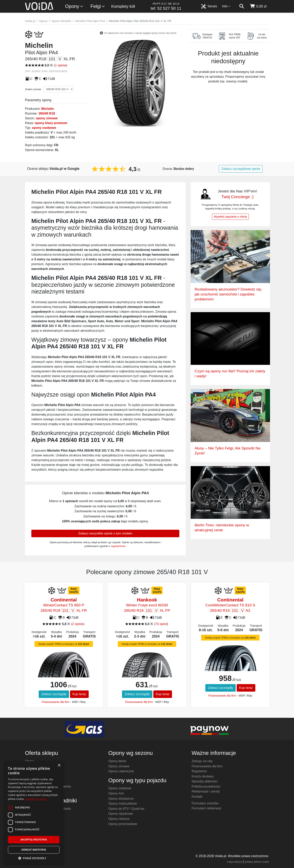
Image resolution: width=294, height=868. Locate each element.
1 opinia (61, 65)
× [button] (59, 765)
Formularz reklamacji (206, 808)
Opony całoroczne (121, 771)
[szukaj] (242, 6)
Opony (74, 6)
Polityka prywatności (206, 786)
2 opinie (78, 624)
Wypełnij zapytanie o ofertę (230, 217)
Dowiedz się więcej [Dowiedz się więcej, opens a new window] (36, 799)
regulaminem (118, 546)
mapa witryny (235, 862)
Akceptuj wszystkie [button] (34, 840)
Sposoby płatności (205, 781)
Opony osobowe (120, 788)
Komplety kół (123, 6)
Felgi (98, 6)
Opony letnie (117, 761)
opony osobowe (44, 128)
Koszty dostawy (203, 776)
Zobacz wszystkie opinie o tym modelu (105, 533)
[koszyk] (258, 6)
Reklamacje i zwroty (206, 791)
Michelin (48, 109)
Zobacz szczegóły (54, 694)
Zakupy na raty (202, 761)
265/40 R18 (47, 113)
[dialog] (34, 813)
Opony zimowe (119, 766)
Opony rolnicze (119, 819)
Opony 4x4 (116, 793)
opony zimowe (47, 118)
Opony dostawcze (121, 799)
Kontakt (197, 797)
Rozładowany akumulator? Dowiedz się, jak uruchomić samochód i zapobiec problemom (228, 294)
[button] (34, 858)
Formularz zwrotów (205, 803)
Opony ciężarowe (121, 814)
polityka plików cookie (257, 862)
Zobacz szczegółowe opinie (241, 169)
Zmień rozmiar (33, 89)
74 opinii (161, 624)
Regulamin (199, 771)
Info (226, 6)
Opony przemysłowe (123, 824)
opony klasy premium (51, 123)
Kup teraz (79, 694)
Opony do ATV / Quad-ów (126, 809)
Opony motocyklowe (123, 803)
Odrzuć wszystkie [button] (34, 850)
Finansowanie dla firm (56, 702)
